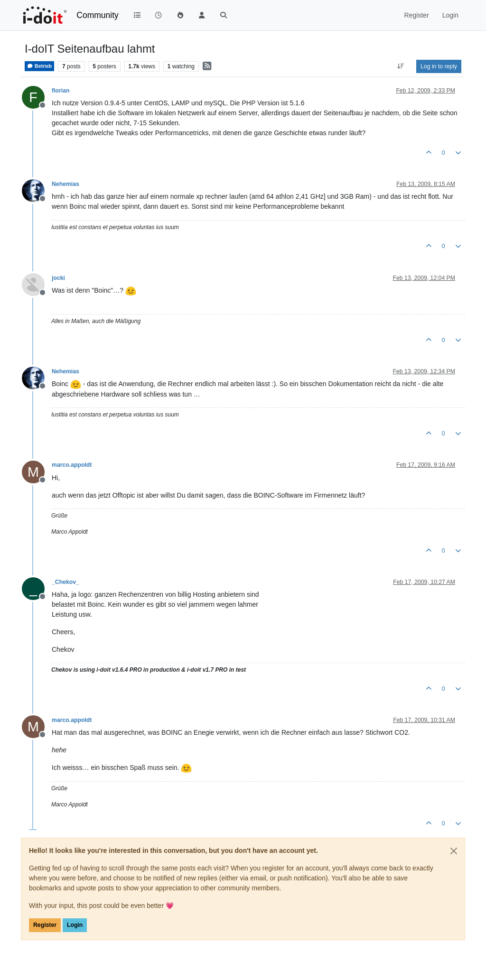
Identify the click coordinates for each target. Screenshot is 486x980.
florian (61, 91)
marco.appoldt (72, 465)
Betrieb (39, 66)
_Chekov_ (65, 582)
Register (45, 925)
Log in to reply (439, 66)
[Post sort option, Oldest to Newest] (401, 66)
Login (75, 925)
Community (98, 15)
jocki (58, 278)
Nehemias (65, 184)
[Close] (454, 851)
